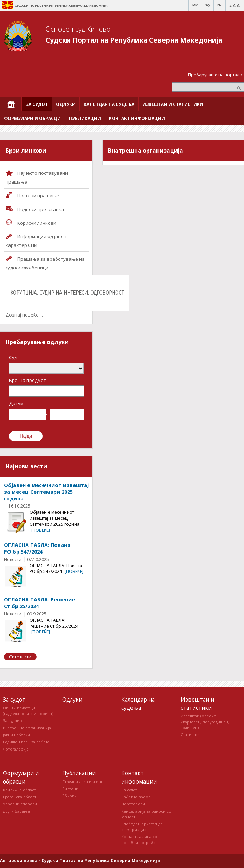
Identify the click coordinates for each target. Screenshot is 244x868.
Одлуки (72, 700)
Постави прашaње (38, 196)
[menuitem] (11, 104)
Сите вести (20, 657)
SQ (207, 5)
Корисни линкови (37, 223)
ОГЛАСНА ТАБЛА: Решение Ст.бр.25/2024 (39, 603)
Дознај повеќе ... (24, 315)
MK (195, 5)
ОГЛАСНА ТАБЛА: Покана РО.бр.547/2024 (37, 548)
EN (220, 5)
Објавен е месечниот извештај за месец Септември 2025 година (46, 492)
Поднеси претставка (41, 209)
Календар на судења (138, 704)
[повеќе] (41, 530)
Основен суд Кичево (78, 29)
